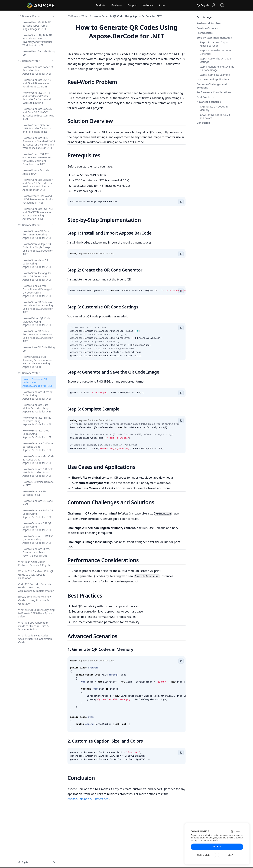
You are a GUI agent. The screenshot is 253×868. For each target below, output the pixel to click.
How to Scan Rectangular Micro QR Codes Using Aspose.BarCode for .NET (37, 276)
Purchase (117, 5)
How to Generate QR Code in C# (38, 503)
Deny (231, 855)
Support (132, 5)
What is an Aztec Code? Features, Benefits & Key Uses (35, 563)
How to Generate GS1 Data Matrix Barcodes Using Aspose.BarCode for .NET (38, 472)
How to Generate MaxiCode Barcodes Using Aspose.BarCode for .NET (38, 460)
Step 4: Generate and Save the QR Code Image (217, 68)
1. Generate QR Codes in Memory (214, 108)
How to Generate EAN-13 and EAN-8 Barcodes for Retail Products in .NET (37, 83)
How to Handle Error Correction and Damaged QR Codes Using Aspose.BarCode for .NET (37, 291)
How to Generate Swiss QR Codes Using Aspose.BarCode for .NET (38, 514)
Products (100, 5)
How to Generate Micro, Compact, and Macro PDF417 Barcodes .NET (36, 552)
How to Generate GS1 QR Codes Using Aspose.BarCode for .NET (37, 527)
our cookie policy (211, 840)
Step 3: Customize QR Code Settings (215, 60)
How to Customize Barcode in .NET (38, 484)
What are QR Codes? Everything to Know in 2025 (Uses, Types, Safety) (36, 613)
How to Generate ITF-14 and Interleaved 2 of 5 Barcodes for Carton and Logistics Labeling (37, 98)
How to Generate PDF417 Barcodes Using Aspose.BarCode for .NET (37, 421)
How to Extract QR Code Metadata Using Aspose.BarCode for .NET (37, 322)
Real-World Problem (209, 23)
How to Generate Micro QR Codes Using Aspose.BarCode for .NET (38, 395)
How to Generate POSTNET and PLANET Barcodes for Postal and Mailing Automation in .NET (38, 214)
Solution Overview (208, 28)
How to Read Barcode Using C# (39, 53)
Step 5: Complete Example (215, 75)
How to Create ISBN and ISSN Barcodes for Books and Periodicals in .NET (37, 128)
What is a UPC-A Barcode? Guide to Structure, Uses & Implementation (34, 626)
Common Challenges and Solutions (212, 86)
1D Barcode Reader (37, 16)
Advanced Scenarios (209, 102)
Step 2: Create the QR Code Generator (215, 52)
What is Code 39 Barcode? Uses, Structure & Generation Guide (35, 639)
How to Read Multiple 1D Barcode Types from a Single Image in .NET (37, 26)
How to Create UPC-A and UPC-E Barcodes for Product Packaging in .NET (38, 199)
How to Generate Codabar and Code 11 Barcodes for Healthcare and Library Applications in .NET (38, 185)
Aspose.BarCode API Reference (88, 799)
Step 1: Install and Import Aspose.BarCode (214, 44)
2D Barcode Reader (37, 225)
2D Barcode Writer (37, 373)
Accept (217, 847)
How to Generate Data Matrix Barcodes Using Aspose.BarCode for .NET (37, 408)
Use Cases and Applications (213, 79)
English (202, 5)
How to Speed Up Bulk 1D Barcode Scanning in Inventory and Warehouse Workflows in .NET (37, 40)
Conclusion (203, 123)
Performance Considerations (214, 92)
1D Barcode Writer (37, 61)
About (162, 5)
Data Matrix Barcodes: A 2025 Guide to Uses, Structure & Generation (35, 600)
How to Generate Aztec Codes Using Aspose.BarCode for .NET (37, 434)
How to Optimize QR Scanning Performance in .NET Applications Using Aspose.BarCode (37, 362)
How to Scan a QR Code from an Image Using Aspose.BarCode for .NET (37, 234)
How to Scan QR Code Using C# (39, 349)
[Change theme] (54, 862)
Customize (203, 855)
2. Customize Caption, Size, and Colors (215, 116)
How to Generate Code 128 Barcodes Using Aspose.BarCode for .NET (38, 70)
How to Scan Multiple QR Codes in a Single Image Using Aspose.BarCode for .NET (38, 249)
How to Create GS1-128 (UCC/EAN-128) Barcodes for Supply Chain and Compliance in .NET (37, 159)
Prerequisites (205, 33)
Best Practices (205, 97)
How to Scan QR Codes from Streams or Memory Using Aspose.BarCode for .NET (38, 336)
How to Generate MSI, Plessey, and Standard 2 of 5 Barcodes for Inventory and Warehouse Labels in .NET (39, 143)
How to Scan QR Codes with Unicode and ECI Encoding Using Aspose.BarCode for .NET (38, 307)
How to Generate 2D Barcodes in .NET (34, 493)
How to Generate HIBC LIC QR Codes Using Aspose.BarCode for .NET (38, 539)
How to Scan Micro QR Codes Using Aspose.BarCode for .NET (37, 263)
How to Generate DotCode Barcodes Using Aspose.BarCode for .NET (38, 447)
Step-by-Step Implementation (214, 38)
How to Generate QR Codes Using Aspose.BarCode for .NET (37, 382)
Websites (148, 5)
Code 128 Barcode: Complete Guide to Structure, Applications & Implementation (36, 587)
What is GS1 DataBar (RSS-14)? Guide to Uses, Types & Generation (36, 575)
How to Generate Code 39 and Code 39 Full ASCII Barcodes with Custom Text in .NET (38, 114)
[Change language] (33, 862)
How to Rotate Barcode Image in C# (36, 172)
